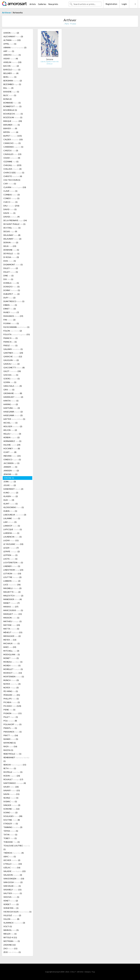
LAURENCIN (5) (13, 537)
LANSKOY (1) (12, 526)
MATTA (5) (11, 629)
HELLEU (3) (12, 434)
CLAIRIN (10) (15, 187)
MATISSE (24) (12, 625)
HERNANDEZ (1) (12, 441)
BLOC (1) (10, 95)
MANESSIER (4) (13, 599)
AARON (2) (11, 33)
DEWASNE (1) (11, 250)
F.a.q (93, 972)
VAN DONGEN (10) (14, 879)
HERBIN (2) (11, 437)
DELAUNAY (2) (12, 239)
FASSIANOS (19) (13, 316)
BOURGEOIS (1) (13, 114)
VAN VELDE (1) (12, 886)
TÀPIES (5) (11, 831)
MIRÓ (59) (10, 647)
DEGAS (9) (10, 231)
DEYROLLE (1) (11, 253)
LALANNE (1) (12, 518)
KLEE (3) (9, 500)
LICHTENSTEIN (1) (13, 562)
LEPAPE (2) (12, 551)
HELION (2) (10, 430)
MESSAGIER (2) (12, 636)
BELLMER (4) (11, 73)
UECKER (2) (12, 860)
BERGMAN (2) (13, 81)
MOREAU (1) (13, 662)
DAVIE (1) (9, 213)
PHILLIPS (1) (11, 699)
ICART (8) (10, 452)
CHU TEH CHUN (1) (12, 180)
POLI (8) (10, 721)
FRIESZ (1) (10, 345)
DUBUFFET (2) (11, 294)
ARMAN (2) (15, 47)
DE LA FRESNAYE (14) (15, 220)
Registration (111, 4)
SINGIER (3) (12, 805)
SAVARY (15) (12, 790)
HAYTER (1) (14, 419)
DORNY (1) (12, 290)
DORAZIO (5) (11, 287)
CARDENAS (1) (13, 147)
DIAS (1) (10, 261)
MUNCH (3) (11, 680)
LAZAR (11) (11, 540)
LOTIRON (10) (12, 574)
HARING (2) (11, 404)
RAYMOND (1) (10, 743)
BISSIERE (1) (11, 92)
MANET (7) (11, 603)
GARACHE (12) (13, 356)
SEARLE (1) (11, 798)
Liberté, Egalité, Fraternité (50, 62)
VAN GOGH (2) (13, 882)
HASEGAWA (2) (13, 412)
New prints (53, 4)
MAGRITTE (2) (12, 592)
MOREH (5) (12, 665)
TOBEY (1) (10, 838)
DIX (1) (8, 279)
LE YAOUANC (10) (13, 544)
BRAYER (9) (10, 128)
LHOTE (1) (10, 559)
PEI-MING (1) (11, 691)
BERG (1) (10, 77)
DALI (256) (11, 206)
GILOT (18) (12, 371)
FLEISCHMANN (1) (16, 327)
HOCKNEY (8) (12, 448)
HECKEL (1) (10, 423)
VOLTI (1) (8, 926)
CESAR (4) (12, 158)
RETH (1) (10, 768)
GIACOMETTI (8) (14, 368)
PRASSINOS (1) (13, 732)
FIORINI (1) (11, 323)
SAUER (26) (11, 787)
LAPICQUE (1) (13, 529)
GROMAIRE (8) (13, 393)
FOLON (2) (13, 331)
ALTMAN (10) (12, 40)
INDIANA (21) (12, 456)
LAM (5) (10, 522)
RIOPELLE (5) (13, 772)
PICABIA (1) (12, 702)
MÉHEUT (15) (13, 632)
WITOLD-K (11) (10, 937)
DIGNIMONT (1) (13, 265)
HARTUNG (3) (12, 408)
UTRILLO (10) (13, 864)
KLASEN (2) (11, 496)
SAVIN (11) (11, 794)
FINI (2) (9, 320)
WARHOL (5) (11, 930)
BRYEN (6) (11, 132)
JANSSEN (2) (11, 471)
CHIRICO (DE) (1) (14, 173)
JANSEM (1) (10, 467)
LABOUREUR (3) (15, 515)
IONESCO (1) (12, 459)
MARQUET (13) (13, 614)
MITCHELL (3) (11, 651)
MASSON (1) (11, 618)
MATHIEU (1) (13, 621)
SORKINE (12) (11, 809)
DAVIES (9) (11, 217)
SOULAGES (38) (13, 816)
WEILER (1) (10, 934)
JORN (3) (10, 482)
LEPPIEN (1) (10, 555)
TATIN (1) (10, 835)
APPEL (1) (10, 44)
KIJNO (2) (11, 493)
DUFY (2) (9, 298)
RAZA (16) (10, 746)
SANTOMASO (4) (15, 783)
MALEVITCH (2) (13, 596)
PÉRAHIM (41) (12, 695)
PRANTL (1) (10, 728)
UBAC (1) (10, 856)
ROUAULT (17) (13, 779)
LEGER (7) (11, 548)
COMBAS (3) (12, 195)
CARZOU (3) (11, 150)
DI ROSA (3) (11, 257)
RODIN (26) (12, 776)
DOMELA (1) (11, 283)
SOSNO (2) (10, 812)
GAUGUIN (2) (11, 360)
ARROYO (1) (12, 55)
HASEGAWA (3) (13, 415)
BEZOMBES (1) (12, 84)
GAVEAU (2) (11, 364)
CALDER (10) (13, 139)
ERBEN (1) (10, 305)
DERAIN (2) (11, 242)
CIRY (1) (10, 184)
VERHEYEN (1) (11, 908)
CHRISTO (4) (13, 176)
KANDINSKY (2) (13, 489)
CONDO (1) (11, 198)
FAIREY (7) (11, 312)
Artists (33, 4)
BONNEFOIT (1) (12, 106)
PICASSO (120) (12, 706)
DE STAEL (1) (12, 228)
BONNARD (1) (12, 103)
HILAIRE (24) (12, 445)
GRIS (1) (9, 390)
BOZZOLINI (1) (13, 117)
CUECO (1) (10, 202)
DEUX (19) (10, 246)
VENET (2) (11, 901)
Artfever (7, 12)
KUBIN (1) (10, 511)
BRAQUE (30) (13, 121)
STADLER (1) (11, 824)
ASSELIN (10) (12, 62)
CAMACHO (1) (12, 143)
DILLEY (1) (11, 272)
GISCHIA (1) (11, 375)
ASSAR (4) (11, 59)
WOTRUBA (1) (12, 941)
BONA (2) (8, 99)
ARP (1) (9, 51)
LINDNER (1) (12, 566)
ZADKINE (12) (10, 945)
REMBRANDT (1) (16, 759)
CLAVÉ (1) (10, 191)
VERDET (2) (11, 904)
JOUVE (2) (10, 485)
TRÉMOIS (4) (14, 853)
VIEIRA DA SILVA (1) (17, 912)
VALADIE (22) (14, 871)
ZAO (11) (10, 948)
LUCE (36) (12, 585)
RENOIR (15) (15, 765)
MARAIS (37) (11, 607)
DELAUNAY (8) (12, 235)
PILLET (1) (11, 717)
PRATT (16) (11, 735)
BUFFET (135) (13, 136)
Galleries (42, 4)
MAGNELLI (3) (12, 588)
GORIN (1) (10, 382)
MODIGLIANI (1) (12, 654)
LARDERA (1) (11, 533)
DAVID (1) (10, 209)
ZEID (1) (12, 952)
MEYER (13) (10, 640)
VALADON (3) (13, 875)
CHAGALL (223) (12, 165)
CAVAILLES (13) (12, 154)
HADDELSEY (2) (13, 397)
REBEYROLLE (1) (12, 754)
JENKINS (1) (10, 474)
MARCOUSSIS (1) (13, 610)
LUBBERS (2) (12, 581)
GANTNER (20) (13, 353)
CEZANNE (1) (11, 162)
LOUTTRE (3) (12, 577)
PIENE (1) (9, 710)
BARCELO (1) (12, 70)
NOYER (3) (12, 684)
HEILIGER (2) (13, 426)
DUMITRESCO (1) (14, 301)
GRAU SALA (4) (13, 386)
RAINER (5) (11, 739)
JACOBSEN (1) (11, 463)
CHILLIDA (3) (12, 169)
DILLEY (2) (11, 268)
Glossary (88, 972)
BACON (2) (11, 66)
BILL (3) (8, 88)
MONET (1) (11, 658)
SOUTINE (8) (12, 820)
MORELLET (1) (13, 669)
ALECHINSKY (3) (13, 36)
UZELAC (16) (12, 868)
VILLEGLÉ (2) (12, 915)
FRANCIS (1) (11, 338)
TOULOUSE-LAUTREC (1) (17, 847)
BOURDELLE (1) (10, 110)
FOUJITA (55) (17, 334)
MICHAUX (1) (12, 643)
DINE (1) (8, 276)
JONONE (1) (9, 478)
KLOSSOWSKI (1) (14, 507)
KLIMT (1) (11, 504)
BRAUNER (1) (12, 125)
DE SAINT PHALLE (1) (14, 224)
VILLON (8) (11, 919)
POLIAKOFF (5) (12, 724)
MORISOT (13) (13, 673)
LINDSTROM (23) (13, 570)
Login (124, 4)
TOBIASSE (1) (12, 842)
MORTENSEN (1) (14, 677)
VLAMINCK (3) (14, 923)
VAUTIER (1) (13, 893)
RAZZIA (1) (8, 750)
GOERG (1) (12, 379)
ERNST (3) (10, 309)
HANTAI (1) (11, 401)
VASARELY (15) (12, 890)
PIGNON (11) (13, 713)
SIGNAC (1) (10, 801)
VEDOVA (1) (11, 897)
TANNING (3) (13, 827)
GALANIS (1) (13, 349)
